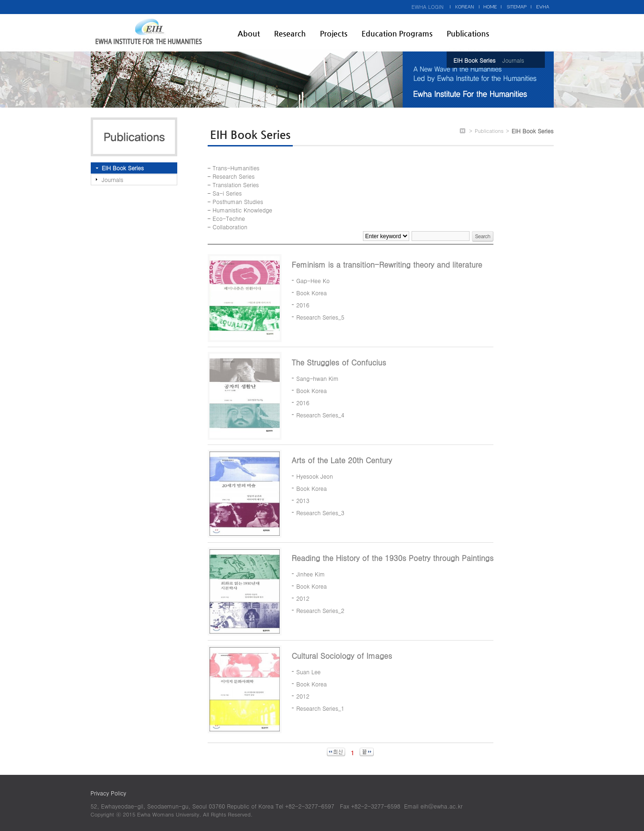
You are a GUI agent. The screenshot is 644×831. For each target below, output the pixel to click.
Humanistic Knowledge (242, 210)
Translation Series (236, 185)
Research (290, 33)
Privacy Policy (109, 793)
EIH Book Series (475, 60)
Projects (334, 33)
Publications (468, 33)
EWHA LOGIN (428, 7)
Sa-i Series (227, 193)
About (249, 33)
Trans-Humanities (236, 168)
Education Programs (397, 33)
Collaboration (230, 227)
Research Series (234, 176)
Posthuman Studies (238, 201)
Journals (513, 60)
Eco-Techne (229, 218)
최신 (336, 752)
